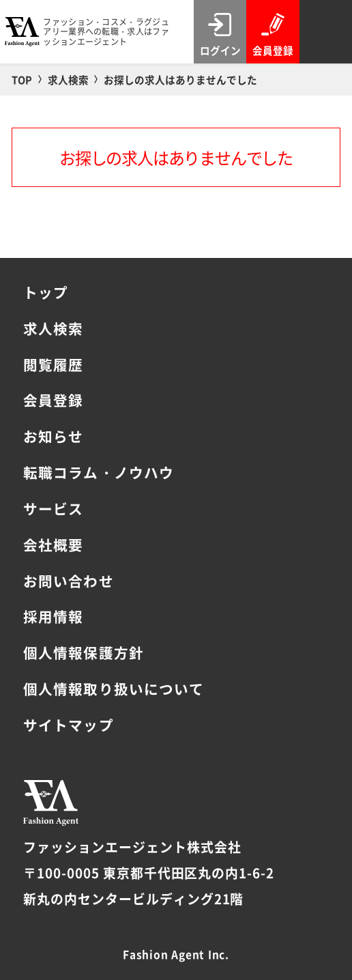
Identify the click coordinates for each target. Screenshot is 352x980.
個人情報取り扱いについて (113, 689)
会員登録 (53, 400)
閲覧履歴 (53, 364)
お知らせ (53, 436)
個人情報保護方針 (83, 652)
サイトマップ (68, 725)
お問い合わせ (68, 581)
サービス (53, 508)
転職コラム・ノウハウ (98, 472)
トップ (46, 292)
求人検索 (53, 328)
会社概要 (53, 545)
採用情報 (53, 616)
